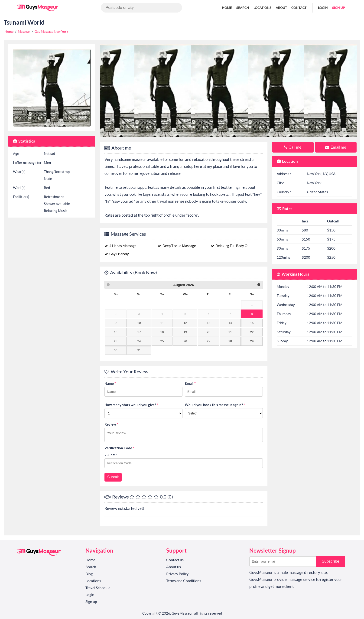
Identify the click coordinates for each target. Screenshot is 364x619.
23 (116, 341)
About (281, 8)
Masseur (24, 31)
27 (209, 341)
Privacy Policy (177, 574)
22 (252, 332)
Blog (89, 574)
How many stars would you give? (131, 405)
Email (190, 383)
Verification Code (119, 448)
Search (243, 8)
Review (111, 424)
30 (116, 350)
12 (185, 323)
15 (252, 323)
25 (162, 341)
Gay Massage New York (51, 31)
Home (227, 8)
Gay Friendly (117, 254)
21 (230, 332)
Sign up (339, 8)
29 (252, 341)
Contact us (175, 560)
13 (209, 323)
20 (209, 332)
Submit (113, 477)
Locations (262, 8)
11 (162, 323)
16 (116, 332)
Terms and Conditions (184, 581)
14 (230, 323)
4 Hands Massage (120, 246)
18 (162, 332)
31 (139, 350)
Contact (299, 8)
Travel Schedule (98, 588)
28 (230, 341)
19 (185, 332)
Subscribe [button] (331, 561)
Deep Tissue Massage (177, 246)
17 (139, 332)
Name (110, 383)
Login (323, 8)
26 (185, 341)
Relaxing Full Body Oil (230, 246)
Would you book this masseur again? (215, 405)
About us (174, 567)
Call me (293, 147)
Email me (336, 147)
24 (139, 341)
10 (139, 323)
